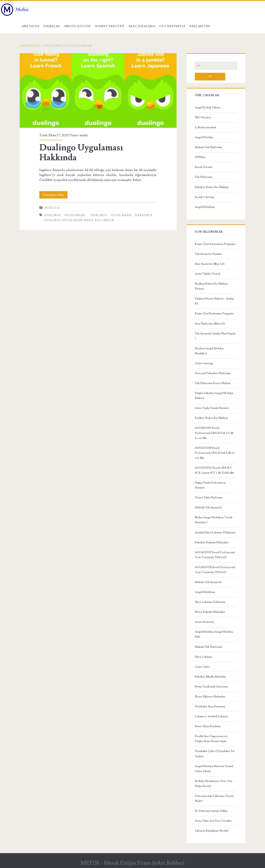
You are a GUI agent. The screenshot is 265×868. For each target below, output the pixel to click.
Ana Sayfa (31, 26)
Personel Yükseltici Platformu (213, 373)
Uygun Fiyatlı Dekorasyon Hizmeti (210, 485)
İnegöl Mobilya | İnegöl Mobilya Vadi (214, 634)
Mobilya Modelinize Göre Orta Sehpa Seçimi (213, 784)
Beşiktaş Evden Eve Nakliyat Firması (211, 286)
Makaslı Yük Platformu (208, 147)
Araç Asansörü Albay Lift (210, 264)
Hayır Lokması (204, 657)
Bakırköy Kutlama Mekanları (212, 542)
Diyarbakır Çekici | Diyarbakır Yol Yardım (215, 754)
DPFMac (200, 157)
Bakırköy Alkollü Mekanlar (210, 677)
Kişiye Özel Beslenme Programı (214, 314)
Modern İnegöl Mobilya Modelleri (209, 351)
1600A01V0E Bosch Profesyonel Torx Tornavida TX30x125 (215, 570)
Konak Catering (204, 197)
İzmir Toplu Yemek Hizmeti (212, 408)
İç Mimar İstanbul (205, 127)
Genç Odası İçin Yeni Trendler (213, 821)
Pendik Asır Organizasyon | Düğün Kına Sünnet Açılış (211, 739)
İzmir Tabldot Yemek (207, 274)
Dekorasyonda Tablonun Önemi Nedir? (214, 799)
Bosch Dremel (204, 167)
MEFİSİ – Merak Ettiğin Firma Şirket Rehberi (132, 863)
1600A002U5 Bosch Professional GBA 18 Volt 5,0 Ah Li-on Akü (214, 433)
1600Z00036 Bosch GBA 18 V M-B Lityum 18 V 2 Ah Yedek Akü (215, 470)
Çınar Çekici (202, 667)
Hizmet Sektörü (110, 26)
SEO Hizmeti (203, 117)
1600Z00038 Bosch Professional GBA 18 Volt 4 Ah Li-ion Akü (215, 453)
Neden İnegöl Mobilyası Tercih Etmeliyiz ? (213, 520)
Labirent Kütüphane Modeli (212, 831)
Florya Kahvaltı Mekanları (210, 612)
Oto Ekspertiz (172, 26)
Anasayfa (30, 46)
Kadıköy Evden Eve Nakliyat (211, 418)
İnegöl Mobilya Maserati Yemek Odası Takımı (214, 769)
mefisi (84, 135)
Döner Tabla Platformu (209, 498)
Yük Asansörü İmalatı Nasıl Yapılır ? (215, 336)
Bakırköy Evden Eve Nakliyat (212, 187)
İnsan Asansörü (204, 622)
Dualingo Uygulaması (65, 215)
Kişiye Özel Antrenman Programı (215, 244)
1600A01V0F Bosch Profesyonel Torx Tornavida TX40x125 (215, 555)
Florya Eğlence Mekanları (210, 697)
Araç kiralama (142, 26)
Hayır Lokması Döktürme (210, 602)
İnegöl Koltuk (77, 26)
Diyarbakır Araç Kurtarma (210, 706)
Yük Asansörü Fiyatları (208, 254)
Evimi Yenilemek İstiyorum (211, 687)
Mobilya (52, 208)
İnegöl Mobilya (204, 137)
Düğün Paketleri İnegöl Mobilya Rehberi (214, 396)
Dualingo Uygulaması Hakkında (98, 90)
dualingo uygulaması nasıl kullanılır (79, 220)
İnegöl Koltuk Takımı (207, 108)
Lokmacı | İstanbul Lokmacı (211, 716)
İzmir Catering (204, 363)
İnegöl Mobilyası (205, 207)
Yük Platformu (204, 177)
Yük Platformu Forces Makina (213, 383)
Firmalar (52, 26)
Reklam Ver (200, 26)
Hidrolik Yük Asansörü (208, 508)
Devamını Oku (55, 195)
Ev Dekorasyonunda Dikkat (211, 811)
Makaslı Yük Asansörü (208, 582)
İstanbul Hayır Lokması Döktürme (215, 533)
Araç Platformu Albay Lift (210, 324)
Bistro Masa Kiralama (208, 726)
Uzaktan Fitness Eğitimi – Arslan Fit (214, 301)
